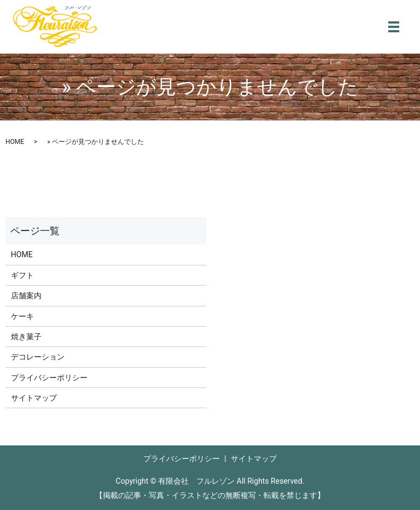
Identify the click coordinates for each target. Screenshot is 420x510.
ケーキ (22, 316)
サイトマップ (34, 398)
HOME (15, 142)
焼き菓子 (26, 337)
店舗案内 (26, 295)
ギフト (22, 275)
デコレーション (38, 357)
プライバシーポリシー (49, 378)
